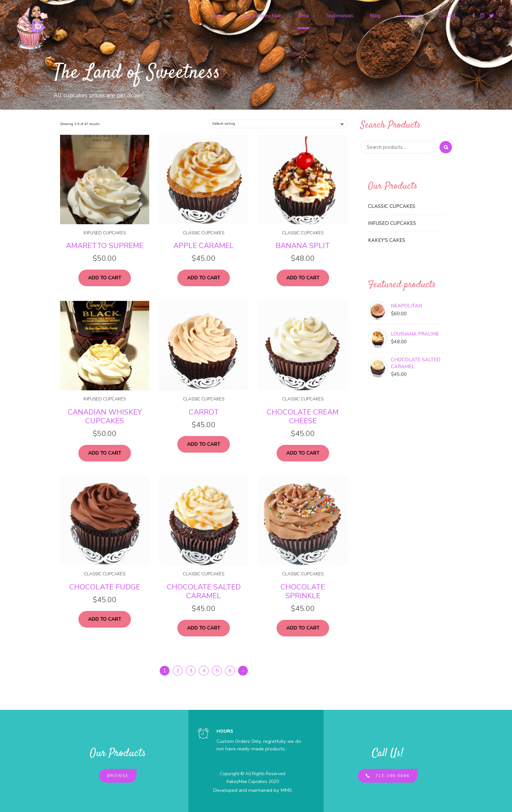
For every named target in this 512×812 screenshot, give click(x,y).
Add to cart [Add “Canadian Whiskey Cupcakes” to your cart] (105, 453)
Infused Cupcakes (105, 233)
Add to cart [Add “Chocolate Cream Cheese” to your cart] (303, 453)
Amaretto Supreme (105, 246)
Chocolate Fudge (105, 587)
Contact (447, 16)
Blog (375, 16)
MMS (286, 790)
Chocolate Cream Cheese (303, 416)
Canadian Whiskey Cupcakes (105, 416)
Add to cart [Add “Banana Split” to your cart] (303, 278)
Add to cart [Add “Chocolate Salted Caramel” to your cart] (204, 628)
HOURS (225, 731)
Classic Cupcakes (204, 233)
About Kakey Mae (261, 16)
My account (409, 16)
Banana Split (303, 246)
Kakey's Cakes (387, 240)
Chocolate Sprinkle (303, 591)
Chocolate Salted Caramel (204, 591)
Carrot (204, 412)
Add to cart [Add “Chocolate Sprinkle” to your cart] (303, 628)
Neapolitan (406, 306)
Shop (304, 16)
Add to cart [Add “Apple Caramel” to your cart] (204, 278)
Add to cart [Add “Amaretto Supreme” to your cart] (105, 278)
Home (218, 16)
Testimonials (339, 16)
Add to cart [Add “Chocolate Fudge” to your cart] (105, 619)
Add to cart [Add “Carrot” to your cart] (204, 444)
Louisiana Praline (415, 334)
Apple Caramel (204, 246)
